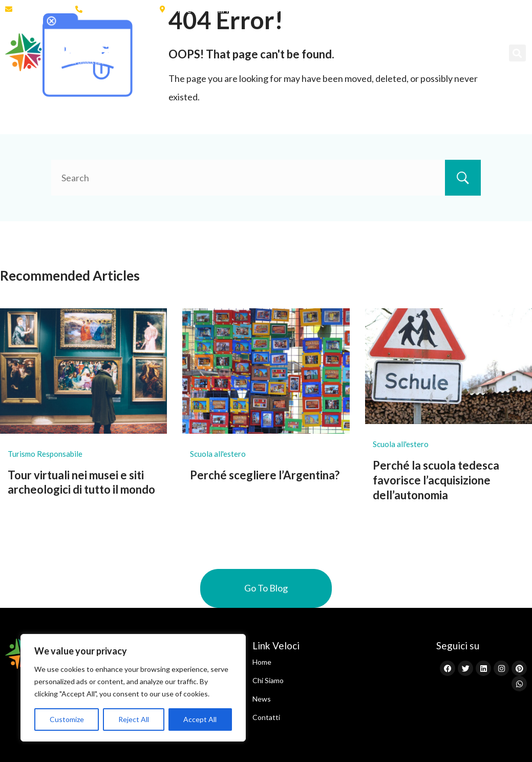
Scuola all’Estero (281, 40)
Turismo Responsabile (45, 454)
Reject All (134, 719)
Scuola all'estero (218, 454)
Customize (67, 719)
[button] (517, 53)
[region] (133, 688)
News (450, 40)
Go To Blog (266, 588)
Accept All (200, 719)
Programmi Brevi (379, 40)
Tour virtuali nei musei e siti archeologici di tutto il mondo (81, 482)
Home (151, 40)
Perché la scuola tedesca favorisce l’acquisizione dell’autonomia (436, 480)
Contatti (156, 64)
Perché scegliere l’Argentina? (265, 475)
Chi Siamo (203, 40)
